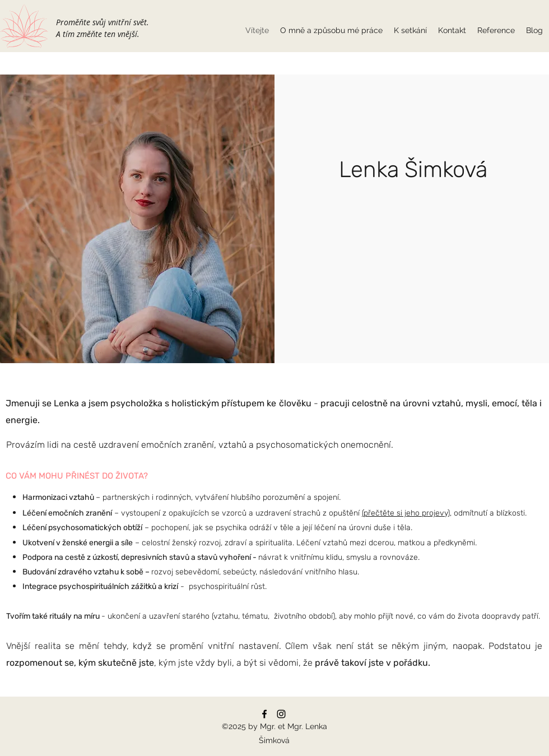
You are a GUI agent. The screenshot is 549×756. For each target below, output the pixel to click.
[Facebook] (264, 714)
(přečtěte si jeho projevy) (406, 513)
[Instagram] (281, 714)
